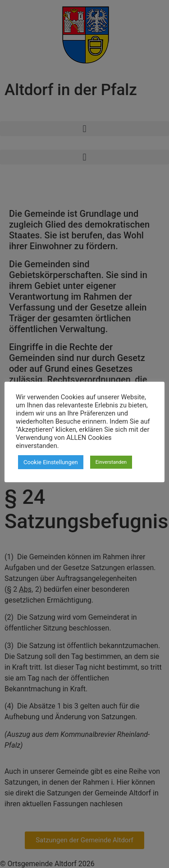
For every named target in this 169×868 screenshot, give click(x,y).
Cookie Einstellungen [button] (51, 462)
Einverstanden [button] (111, 462)
